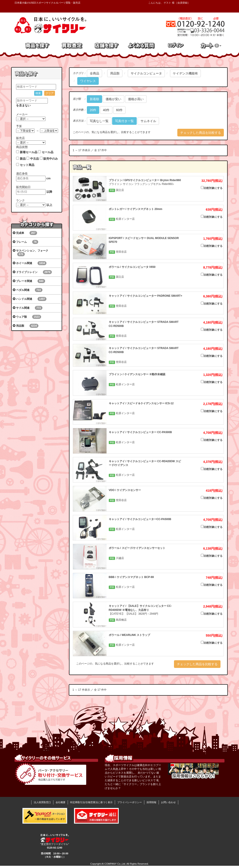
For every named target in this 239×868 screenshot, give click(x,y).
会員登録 (182, 3)
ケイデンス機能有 (185, 73)
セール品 (48, 152)
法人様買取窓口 (42, 802)
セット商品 (27, 165)
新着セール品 (29, 152)
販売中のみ (51, 159)
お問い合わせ (168, 802)
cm (49, 178)
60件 (120, 110)
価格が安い (113, 99)
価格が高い (136, 99)
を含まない (23, 105)
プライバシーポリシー (130, 802)
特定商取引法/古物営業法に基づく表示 (91, 802)
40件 (106, 110)
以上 (49, 205)
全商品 (94, 73)
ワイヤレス (88, 81)
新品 (23, 159)
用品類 (115, 73)
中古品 (35, 159)
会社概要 (61, 802)
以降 (49, 192)
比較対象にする (212, 188)
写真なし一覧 (99, 121)
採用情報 (151, 802)
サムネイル (148, 121)
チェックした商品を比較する (201, 133)
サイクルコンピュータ (146, 73)
